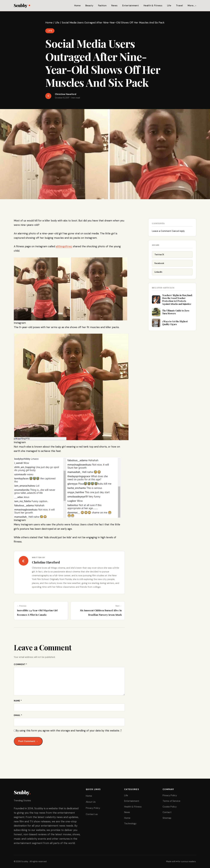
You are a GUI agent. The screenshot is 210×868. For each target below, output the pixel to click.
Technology (130, 824)
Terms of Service (171, 801)
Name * (18, 701)
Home (77, 6)
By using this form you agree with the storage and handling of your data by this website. (69, 731)
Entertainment (130, 6)
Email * (18, 715)
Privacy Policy (93, 808)
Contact (167, 812)
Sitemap (167, 818)
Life (169, 6)
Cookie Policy (170, 807)
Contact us (92, 814)
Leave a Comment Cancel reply (168, 234)
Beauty (89, 6)
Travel (179, 6)
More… (191, 6)
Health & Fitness (153, 6)
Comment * (20, 664)
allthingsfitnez (64, 246)
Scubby (22, 5)
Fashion (102, 6)
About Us (91, 802)
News (114, 6)
